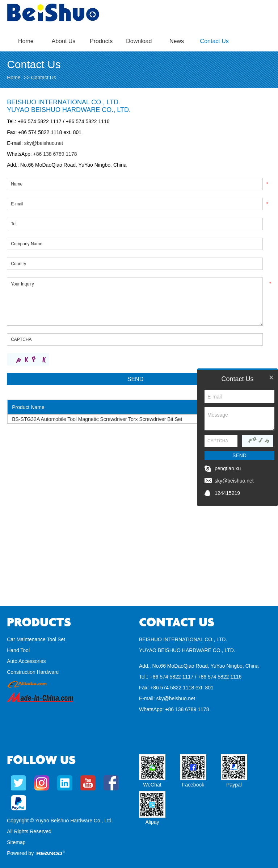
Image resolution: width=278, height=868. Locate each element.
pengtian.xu (228, 468)
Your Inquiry (135, 302)
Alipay (152, 822)
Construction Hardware (33, 672)
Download (139, 41)
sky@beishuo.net (44, 143)
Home (26, 41)
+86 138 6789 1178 (54, 154)
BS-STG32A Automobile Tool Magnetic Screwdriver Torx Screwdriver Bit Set (97, 419)
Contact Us (214, 41)
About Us (64, 41)
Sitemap (16, 842)
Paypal (234, 785)
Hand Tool (18, 650)
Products (101, 41)
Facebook (193, 785)
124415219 (227, 493)
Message (239, 419)
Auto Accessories (26, 661)
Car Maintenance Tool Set (36, 639)
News (177, 41)
